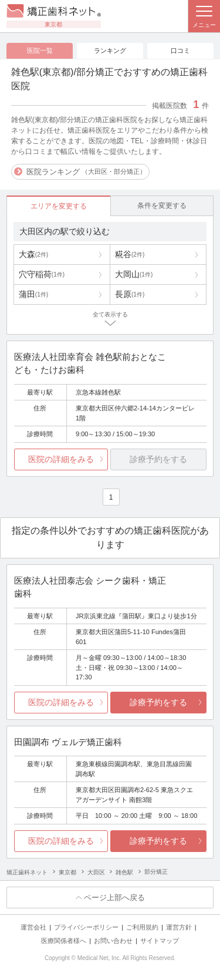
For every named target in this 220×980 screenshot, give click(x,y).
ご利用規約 (142, 927)
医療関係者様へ (64, 941)
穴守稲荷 (42, 274)
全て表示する (110, 314)
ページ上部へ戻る (114, 898)
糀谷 (130, 254)
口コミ (180, 50)
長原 (130, 294)
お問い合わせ (113, 941)
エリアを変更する (59, 206)
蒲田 (33, 294)
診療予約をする (158, 702)
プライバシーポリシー (86, 927)
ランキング (110, 50)
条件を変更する (162, 206)
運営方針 (179, 927)
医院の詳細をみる (61, 459)
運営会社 (33, 927)
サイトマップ (160, 941)
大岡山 (134, 274)
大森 (33, 254)
